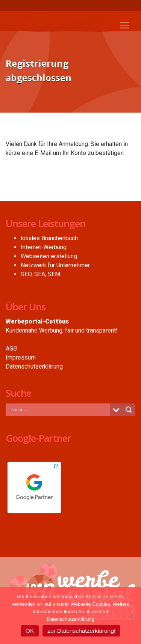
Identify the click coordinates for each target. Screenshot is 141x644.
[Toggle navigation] (124, 25)
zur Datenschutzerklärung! (81, 631)
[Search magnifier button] (129, 410)
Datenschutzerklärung (34, 366)
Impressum (21, 357)
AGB (11, 348)
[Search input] (60, 409)
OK (30, 631)
